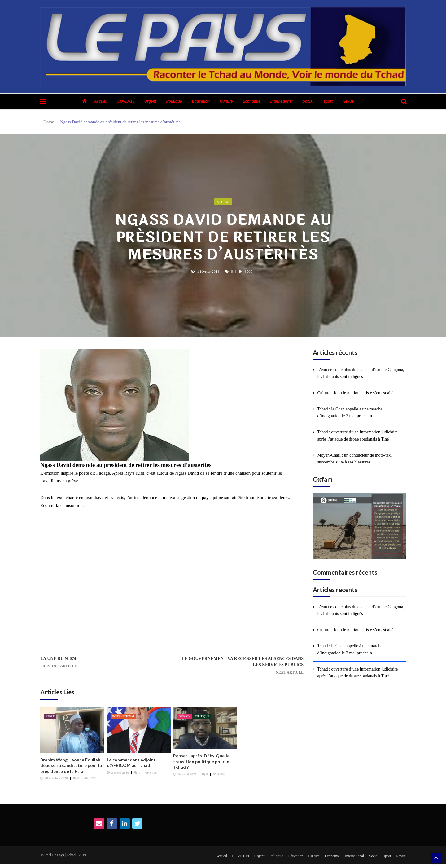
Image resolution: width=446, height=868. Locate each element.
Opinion (185, 718)
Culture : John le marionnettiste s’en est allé (355, 393)
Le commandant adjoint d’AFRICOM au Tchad (131, 765)
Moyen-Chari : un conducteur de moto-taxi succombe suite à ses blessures (354, 459)
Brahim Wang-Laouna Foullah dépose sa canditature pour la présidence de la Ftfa (71, 767)
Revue (348, 101)
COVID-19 (126, 101)
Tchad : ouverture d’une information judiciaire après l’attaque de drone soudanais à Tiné (357, 435)
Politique (174, 101)
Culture (226, 101)
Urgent (150, 101)
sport (328, 101)
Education (201, 101)
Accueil (101, 101)
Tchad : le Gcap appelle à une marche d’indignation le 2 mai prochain (350, 412)
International (282, 101)
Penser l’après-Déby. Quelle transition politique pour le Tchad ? (201, 763)
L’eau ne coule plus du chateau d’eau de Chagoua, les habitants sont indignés (361, 373)
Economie (251, 101)
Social (308, 101)
